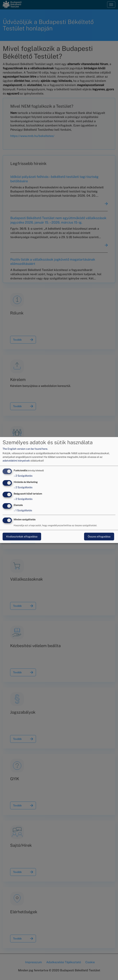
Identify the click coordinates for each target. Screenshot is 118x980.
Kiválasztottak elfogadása (22, 537)
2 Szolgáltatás (23, 476)
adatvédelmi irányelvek (16, 461)
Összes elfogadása (99, 537)
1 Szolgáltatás (23, 511)
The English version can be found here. (25, 449)
